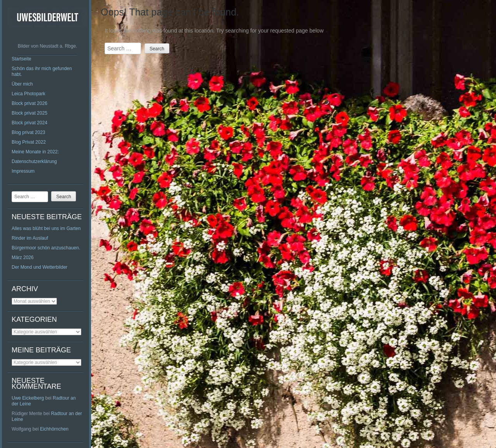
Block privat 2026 (29, 103)
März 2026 (23, 257)
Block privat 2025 (29, 113)
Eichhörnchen (54, 429)
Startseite (22, 59)
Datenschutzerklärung (34, 161)
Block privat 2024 (29, 123)
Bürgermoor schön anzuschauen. (46, 248)
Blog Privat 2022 (29, 142)
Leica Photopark (28, 94)
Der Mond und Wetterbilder (40, 267)
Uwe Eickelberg (28, 398)
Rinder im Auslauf (30, 238)
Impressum (23, 171)
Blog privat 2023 (28, 132)
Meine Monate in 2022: (35, 152)
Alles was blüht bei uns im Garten (46, 228)
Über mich (22, 84)
